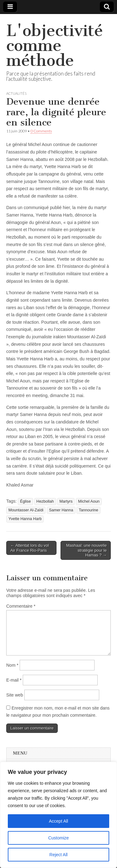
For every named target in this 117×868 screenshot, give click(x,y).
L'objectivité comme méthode (55, 46)
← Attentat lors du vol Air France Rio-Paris (30, 548)
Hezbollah (45, 501)
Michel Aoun (89, 501)
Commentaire (21, 606)
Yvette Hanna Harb (25, 519)
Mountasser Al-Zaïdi (26, 510)
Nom (12, 665)
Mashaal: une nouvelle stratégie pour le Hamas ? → (86, 550)
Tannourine (88, 510)
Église (25, 501)
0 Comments (41, 131)
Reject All (58, 855)
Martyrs (66, 501)
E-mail (14, 680)
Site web (15, 695)
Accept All (58, 821)
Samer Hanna (61, 510)
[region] (58, 815)
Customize (58, 838)
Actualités (16, 93)
